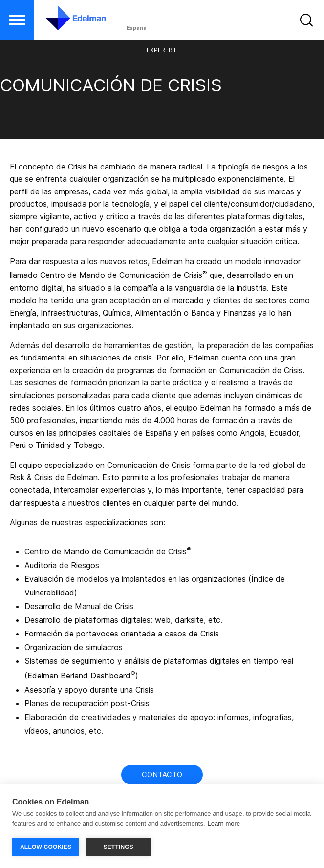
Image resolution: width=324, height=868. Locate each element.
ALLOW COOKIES (46, 847)
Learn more (224, 823)
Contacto (162, 774)
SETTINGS (118, 847)
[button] (17, 20)
